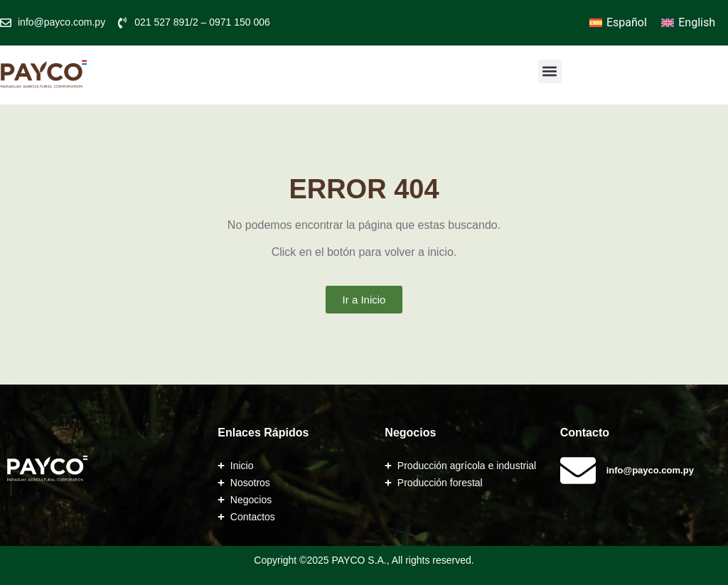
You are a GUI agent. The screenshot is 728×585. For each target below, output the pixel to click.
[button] (550, 71)
